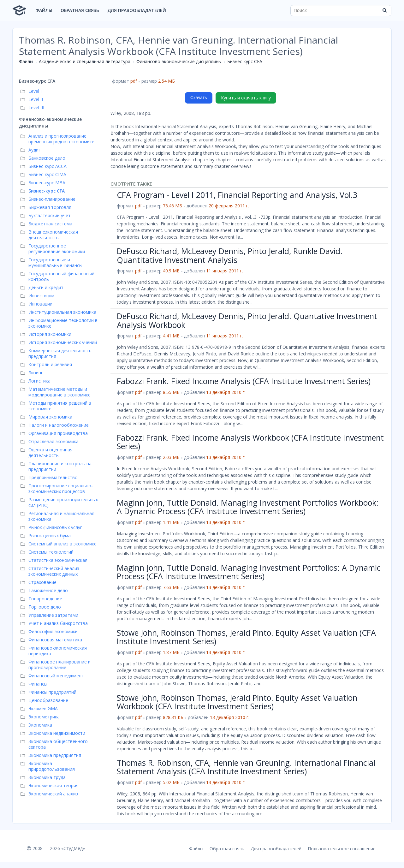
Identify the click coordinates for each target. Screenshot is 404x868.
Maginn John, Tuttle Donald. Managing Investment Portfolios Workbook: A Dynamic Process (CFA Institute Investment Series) (248, 507)
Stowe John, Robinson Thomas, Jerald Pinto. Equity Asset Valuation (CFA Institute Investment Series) (246, 637)
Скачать (199, 98)
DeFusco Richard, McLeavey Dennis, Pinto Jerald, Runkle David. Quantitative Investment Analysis (230, 255)
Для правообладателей (137, 10)
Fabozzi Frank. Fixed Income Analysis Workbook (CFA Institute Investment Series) (250, 442)
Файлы (44, 10)
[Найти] (384, 10)
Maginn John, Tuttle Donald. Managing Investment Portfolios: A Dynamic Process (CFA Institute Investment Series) (249, 572)
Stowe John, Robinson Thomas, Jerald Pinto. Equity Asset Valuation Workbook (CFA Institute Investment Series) (237, 702)
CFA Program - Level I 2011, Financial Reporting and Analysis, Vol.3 (237, 195)
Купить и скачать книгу (246, 98)
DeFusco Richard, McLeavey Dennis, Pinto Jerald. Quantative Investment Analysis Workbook (247, 320)
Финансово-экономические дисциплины (179, 61)
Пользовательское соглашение (342, 849)
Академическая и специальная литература (85, 61)
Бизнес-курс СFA (245, 61)
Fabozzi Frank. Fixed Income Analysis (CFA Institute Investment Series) (244, 381)
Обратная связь (80, 10)
